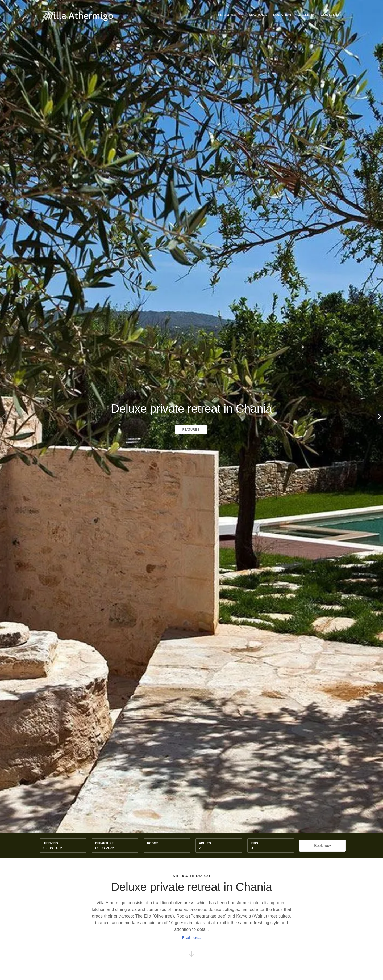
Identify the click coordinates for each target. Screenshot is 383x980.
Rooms (153, 843)
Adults (205, 843)
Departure (104, 843)
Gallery (306, 15)
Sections (258, 15)
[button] (379, 416)
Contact (329, 15)
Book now (322, 846)
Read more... (191, 938)
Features (230, 15)
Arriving (51, 843)
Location (282, 15)
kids (254, 843)
